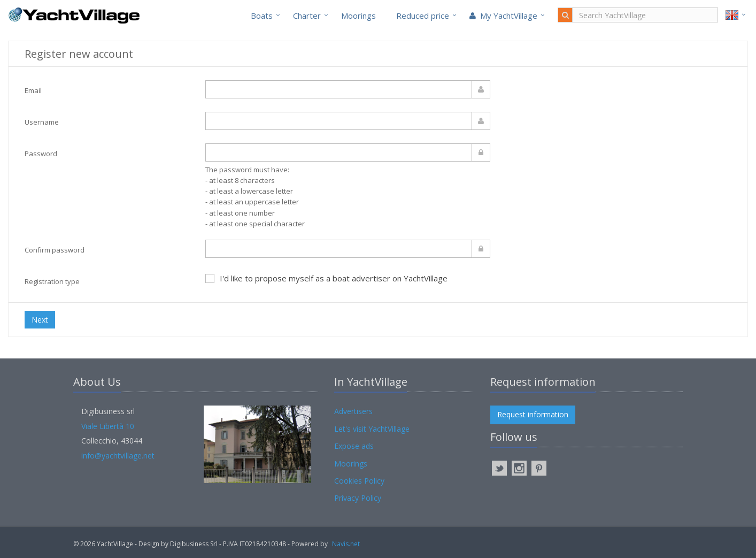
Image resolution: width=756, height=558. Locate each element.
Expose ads (354, 446)
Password (41, 154)
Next (40, 320)
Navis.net (346, 544)
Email (33, 90)
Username (42, 122)
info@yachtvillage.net (118, 456)
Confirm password (55, 250)
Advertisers (353, 411)
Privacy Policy (358, 498)
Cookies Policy (359, 481)
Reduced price (423, 16)
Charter (307, 16)
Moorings (358, 16)
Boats (262, 16)
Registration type (52, 281)
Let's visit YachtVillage (372, 429)
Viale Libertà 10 (108, 426)
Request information (533, 414)
